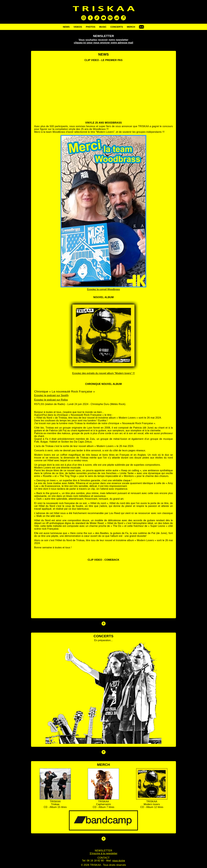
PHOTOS (91, 27)
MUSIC (103, 27)
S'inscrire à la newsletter (103, 853)
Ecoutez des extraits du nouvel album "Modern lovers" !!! (103, 373)
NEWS (66, 27)
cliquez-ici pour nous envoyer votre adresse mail (103, 43)
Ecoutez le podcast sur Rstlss (51, 400)
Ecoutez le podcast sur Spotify (51, 395)
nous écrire (119, 861)
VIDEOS (78, 27)
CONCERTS (117, 27)
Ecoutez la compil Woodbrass (103, 289)
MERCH (131, 27)
